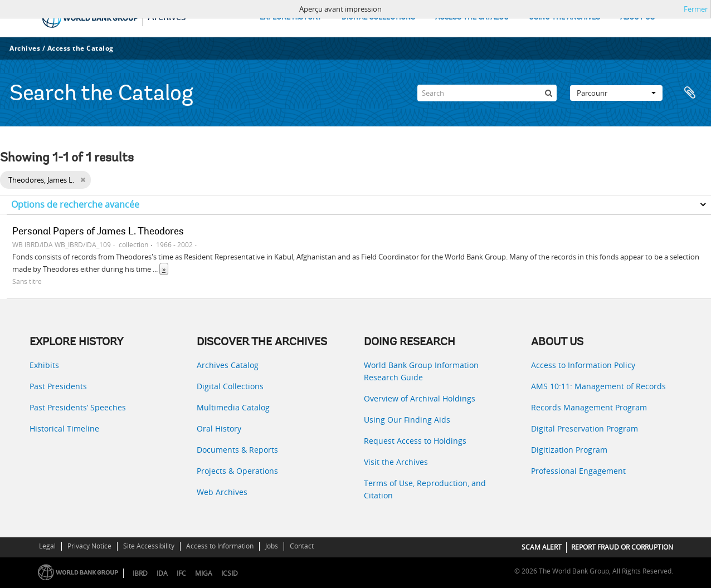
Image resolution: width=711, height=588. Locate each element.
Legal (47, 546)
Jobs (272, 546)
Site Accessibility (149, 546)
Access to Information (220, 546)
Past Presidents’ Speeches (78, 407)
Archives (25, 48)
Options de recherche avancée (75, 204)
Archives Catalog (228, 365)
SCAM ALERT (542, 547)
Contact (302, 546)
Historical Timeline (64, 428)
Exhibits (44, 365)
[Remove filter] (83, 180)
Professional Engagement (578, 471)
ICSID (230, 573)
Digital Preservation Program (585, 428)
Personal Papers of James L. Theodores (98, 232)
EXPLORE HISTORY (291, 18)
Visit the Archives (396, 462)
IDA (162, 573)
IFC (181, 573)
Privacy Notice (89, 546)
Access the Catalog (81, 48)
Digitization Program (569, 450)
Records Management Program (589, 407)
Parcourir (616, 93)
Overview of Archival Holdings (420, 398)
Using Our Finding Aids (407, 420)
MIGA (204, 573)
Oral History (219, 428)
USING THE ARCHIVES (564, 18)
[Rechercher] (548, 93)
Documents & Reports (237, 450)
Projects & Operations (237, 471)
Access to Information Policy (583, 365)
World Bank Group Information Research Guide (421, 371)
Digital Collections (230, 386)
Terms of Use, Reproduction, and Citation (425, 489)
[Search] (487, 93)
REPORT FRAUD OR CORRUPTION (622, 547)
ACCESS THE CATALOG (472, 18)
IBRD (140, 573)
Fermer (696, 9)
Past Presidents (58, 386)
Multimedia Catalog (233, 407)
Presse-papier (690, 93)
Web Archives (222, 492)
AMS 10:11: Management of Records (598, 386)
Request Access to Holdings (415, 441)
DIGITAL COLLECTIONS (378, 18)
